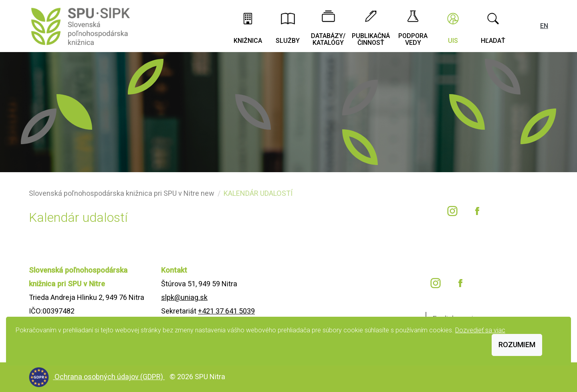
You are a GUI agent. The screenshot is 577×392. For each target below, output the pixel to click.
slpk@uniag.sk (184, 297)
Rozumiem (517, 345)
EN (544, 26)
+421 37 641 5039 (226, 311)
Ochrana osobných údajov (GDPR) (110, 377)
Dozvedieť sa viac (480, 330)
